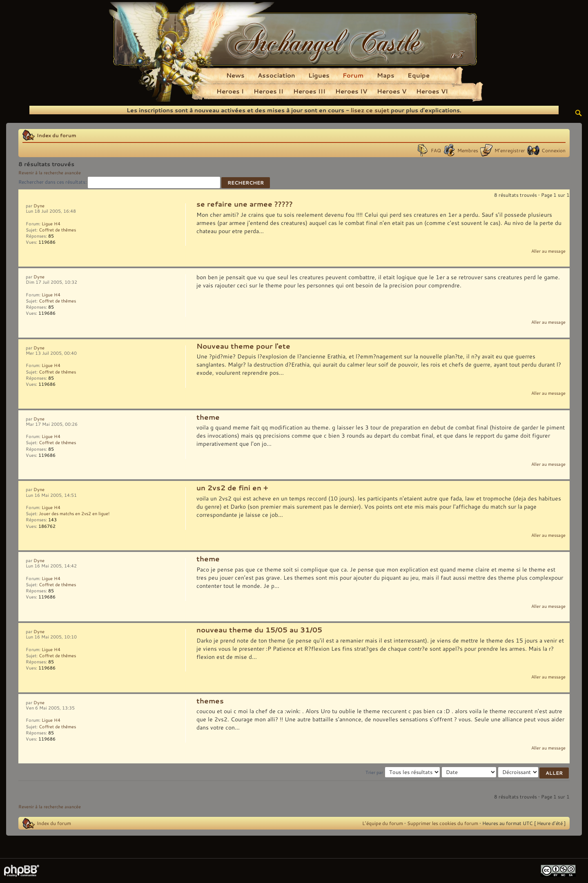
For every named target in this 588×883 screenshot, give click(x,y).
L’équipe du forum (383, 823)
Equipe (419, 75)
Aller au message (548, 251)
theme (208, 417)
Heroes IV (351, 91)
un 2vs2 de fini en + (232, 488)
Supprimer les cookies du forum (443, 823)
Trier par (374, 772)
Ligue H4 (51, 224)
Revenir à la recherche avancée (50, 173)
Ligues (319, 75)
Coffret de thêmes (57, 230)
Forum (353, 75)
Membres (468, 150)
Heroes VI (432, 91)
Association (276, 75)
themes (210, 701)
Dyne (39, 206)
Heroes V (392, 91)
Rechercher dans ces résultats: (119, 182)
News (235, 75)
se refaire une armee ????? (245, 204)
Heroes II (268, 91)
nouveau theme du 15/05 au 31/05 (259, 630)
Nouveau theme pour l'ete (243, 346)
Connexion (553, 150)
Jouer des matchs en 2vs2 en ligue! (74, 514)
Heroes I (230, 91)
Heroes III (309, 91)
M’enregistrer (510, 150)
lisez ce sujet (370, 110)
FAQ (436, 150)
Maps (386, 75)
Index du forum (57, 135)
